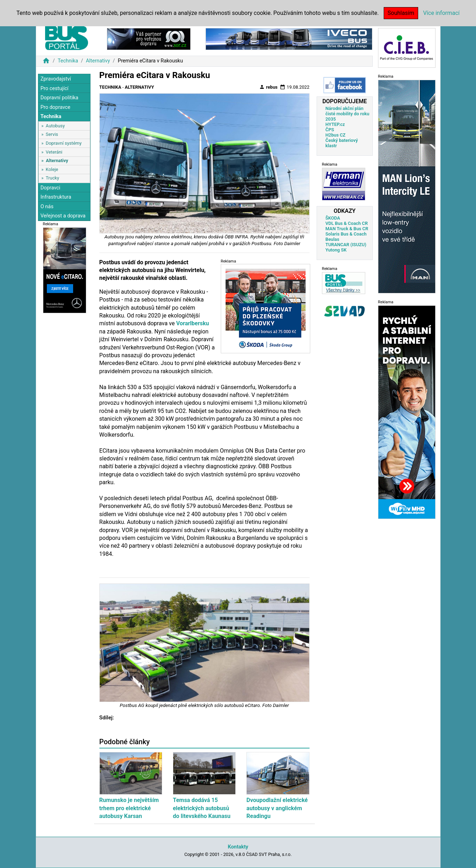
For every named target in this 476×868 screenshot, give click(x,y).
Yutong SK (336, 250)
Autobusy (55, 126)
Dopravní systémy (64, 143)
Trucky (53, 178)
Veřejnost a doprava (63, 216)
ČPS (330, 130)
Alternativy (98, 61)
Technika (68, 61)
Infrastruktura (56, 197)
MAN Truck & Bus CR (347, 229)
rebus (268, 87)
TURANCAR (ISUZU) (346, 245)
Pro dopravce (55, 107)
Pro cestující (54, 89)
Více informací (441, 13)
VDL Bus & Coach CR (347, 223)
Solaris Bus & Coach (346, 234)
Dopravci (50, 188)
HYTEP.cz (335, 124)
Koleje (52, 169)
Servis (52, 134)
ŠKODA (333, 218)
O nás (47, 207)
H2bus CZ (336, 135)
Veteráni (54, 152)
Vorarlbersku (193, 323)
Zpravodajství (56, 79)
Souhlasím (401, 13)
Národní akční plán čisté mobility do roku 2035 (348, 114)
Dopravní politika (59, 98)
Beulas (332, 239)
